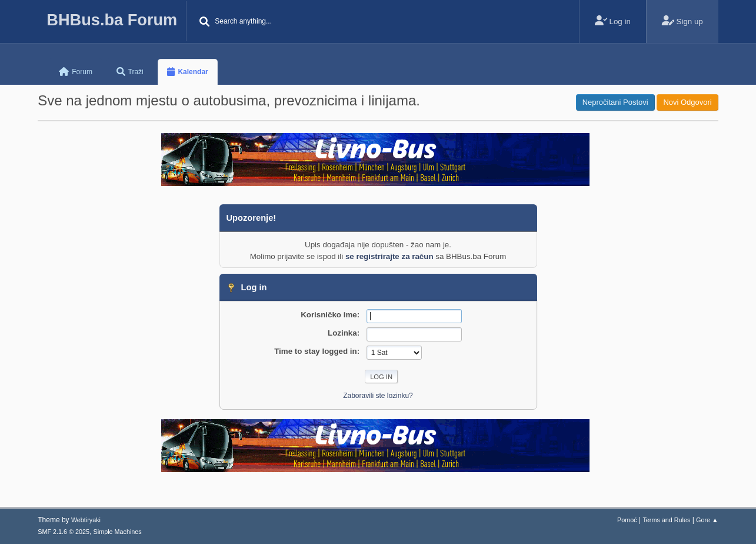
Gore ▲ (707, 520)
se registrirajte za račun (389, 256)
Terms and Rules (666, 520)
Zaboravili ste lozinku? (378, 396)
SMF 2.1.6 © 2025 (64, 532)
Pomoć (627, 520)
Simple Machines (118, 532)
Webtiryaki (86, 520)
